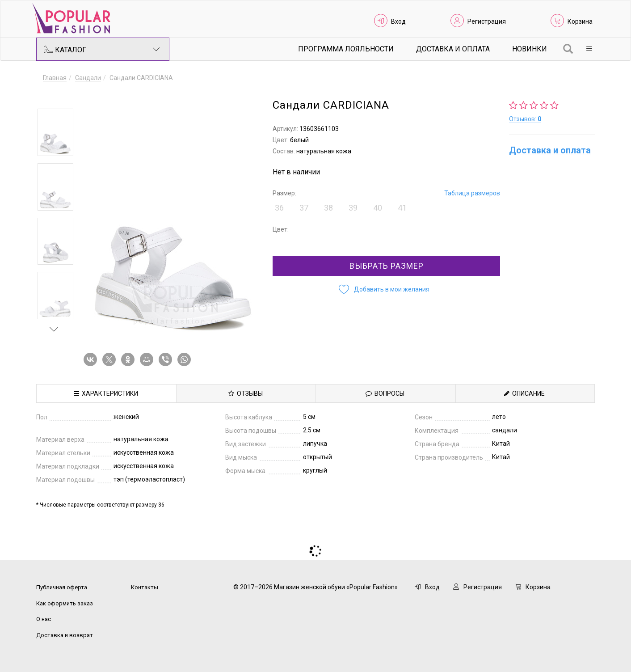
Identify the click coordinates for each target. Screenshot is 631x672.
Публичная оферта (62, 587)
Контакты (145, 587)
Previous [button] (54, 96)
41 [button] (402, 208)
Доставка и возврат (65, 635)
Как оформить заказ (65, 603)
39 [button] (353, 208)
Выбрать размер (387, 266)
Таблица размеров (472, 193)
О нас (44, 619)
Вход (398, 21)
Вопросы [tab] (385, 393)
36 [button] (279, 208)
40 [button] (378, 208)
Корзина (580, 21)
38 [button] (328, 208)
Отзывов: (525, 119)
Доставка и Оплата (453, 49)
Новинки (530, 49)
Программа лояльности (346, 49)
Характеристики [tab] (106, 393)
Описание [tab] (524, 393)
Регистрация (487, 21)
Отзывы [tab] (246, 393)
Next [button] (54, 329)
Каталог (102, 49)
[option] (55, 132)
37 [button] (304, 208)
